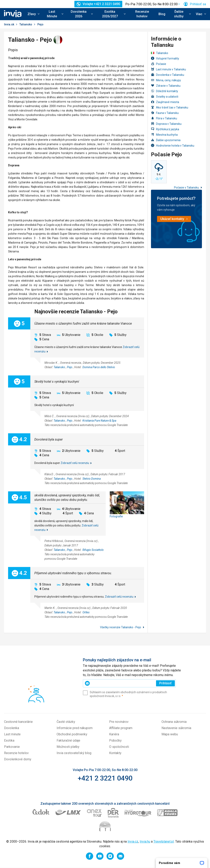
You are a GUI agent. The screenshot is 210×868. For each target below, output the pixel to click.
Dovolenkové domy (18, 759)
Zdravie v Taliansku (166, 86)
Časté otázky (66, 722)
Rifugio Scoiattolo (93, 550)
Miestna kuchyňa (164, 135)
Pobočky (115, 740)
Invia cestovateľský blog (74, 753)
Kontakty (115, 753)
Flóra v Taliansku (164, 118)
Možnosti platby (68, 747)
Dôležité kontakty (165, 91)
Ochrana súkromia (174, 722)
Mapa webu (170, 734)
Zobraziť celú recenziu (75, 463)
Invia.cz (133, 841)
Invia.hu (145, 841)
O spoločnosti (119, 747)
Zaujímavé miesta (165, 102)
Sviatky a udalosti (165, 96)
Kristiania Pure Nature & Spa (99, 421)
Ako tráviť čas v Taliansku (170, 107)
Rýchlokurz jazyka (165, 129)
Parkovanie (12, 747)
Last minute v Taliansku (168, 69)
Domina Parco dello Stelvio (99, 367)
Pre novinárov (119, 722)
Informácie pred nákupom (75, 728)
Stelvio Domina (92, 479)
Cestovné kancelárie (18, 722)
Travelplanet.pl (164, 841)
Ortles (86, 612)
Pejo (70, 367)
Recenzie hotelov (142, 14)
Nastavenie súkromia (176, 728)
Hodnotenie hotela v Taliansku (173, 145)
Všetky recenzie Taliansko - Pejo (121, 627)
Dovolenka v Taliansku (168, 75)
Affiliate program (121, 728)
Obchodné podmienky (72, 734)
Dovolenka (12, 728)
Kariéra (114, 734)
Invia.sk (9, 24)
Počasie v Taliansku (187, 188)
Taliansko (26, 24)
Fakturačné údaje (68, 740)
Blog (162, 14)
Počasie (159, 64)
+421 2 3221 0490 (105, 778)
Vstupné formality (165, 58)
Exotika (9, 740)
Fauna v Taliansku (165, 113)
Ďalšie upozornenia (166, 140)
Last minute (12, 734)
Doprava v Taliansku (166, 124)
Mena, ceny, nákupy (166, 80)
